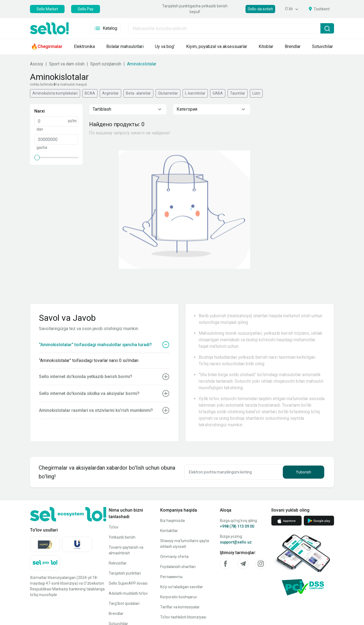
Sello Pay (86, 9)
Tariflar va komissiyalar (180, 607)
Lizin (256, 93)
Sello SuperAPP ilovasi (128, 583)
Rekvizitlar (118, 563)
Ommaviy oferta (174, 557)
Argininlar (110, 93)
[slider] (37, 158)
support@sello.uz (236, 542)
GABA (218, 93)
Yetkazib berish (122, 537)
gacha (42, 147)
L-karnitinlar (195, 93)
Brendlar (116, 614)
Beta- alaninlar (138, 93)
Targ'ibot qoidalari (124, 603)
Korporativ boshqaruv (179, 597)
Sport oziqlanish (106, 64)
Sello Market (47, 9)
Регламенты (171, 577)
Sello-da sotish (260, 9)
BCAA (90, 93)
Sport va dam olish (67, 64)
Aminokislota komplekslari (55, 93)
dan (40, 129)
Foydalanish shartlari (178, 567)
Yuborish (304, 472)
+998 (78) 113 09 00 (237, 526)
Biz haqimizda (172, 521)
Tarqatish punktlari (125, 573)
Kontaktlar (169, 531)
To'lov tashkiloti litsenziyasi (183, 617)
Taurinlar (238, 93)
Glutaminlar (168, 93)
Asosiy (37, 64)
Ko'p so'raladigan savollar (182, 587)
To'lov (114, 527)
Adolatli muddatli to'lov (128, 593)
